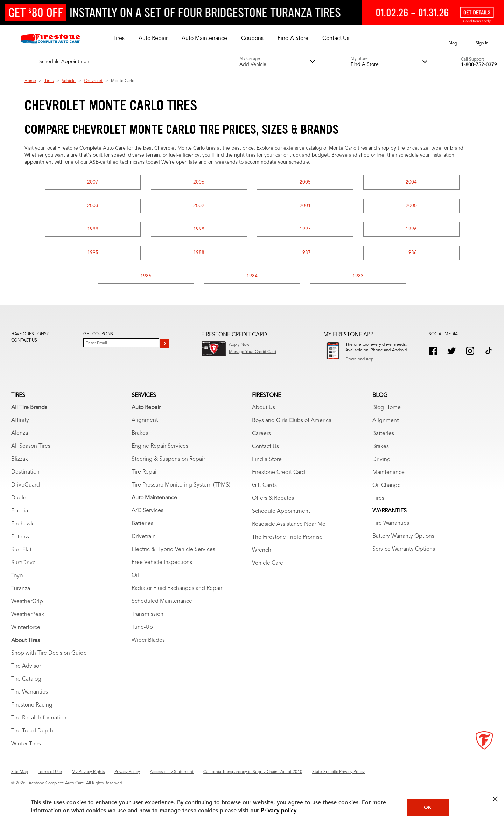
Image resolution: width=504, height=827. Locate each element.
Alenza (20, 433)
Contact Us (265, 447)
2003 (93, 206)
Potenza (21, 537)
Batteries (142, 524)
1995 (93, 253)
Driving (381, 460)
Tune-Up (142, 627)
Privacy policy (279, 811)
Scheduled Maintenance (162, 601)
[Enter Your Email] (121, 343)
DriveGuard (26, 485)
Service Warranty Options (404, 549)
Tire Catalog (26, 679)
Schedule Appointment (281, 511)
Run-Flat (21, 550)
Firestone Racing (32, 705)
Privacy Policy (127, 772)
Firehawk (22, 524)
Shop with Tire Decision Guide (49, 653)
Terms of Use (50, 772)
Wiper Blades (148, 640)
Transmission (148, 614)
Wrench (262, 550)
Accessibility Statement (172, 772)
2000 (411, 206)
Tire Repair (145, 472)
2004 (411, 182)
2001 (305, 206)
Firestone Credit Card (279, 473)
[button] (119, 39)
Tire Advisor (26, 666)
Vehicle (69, 81)
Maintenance (388, 473)
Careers (261, 434)
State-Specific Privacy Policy (338, 772)
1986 (411, 253)
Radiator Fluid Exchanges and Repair (177, 588)
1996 (411, 229)
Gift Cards (264, 485)
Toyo (17, 576)
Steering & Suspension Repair (168, 459)
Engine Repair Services (160, 446)
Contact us (24, 340)
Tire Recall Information (39, 718)
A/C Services (148, 511)
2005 (305, 182)
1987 (305, 253)
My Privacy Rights (88, 772)
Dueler (20, 498)
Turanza (21, 589)
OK (428, 808)
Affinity (20, 420)
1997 (305, 229)
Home (30, 81)
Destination (25, 472)
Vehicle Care (268, 563)
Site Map (20, 772)
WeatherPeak (28, 615)
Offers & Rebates (273, 498)
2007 (93, 182)
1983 (358, 276)
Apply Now (239, 345)
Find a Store (267, 460)
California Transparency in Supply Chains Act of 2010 (253, 772)
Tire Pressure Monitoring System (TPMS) (181, 485)
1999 (93, 229)
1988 (199, 253)
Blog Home (387, 408)
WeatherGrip (27, 602)
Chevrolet (93, 81)
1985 (146, 276)
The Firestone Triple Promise (287, 537)
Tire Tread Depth (32, 731)
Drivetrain (144, 537)
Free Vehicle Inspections (162, 563)
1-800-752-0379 (479, 65)
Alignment (145, 420)
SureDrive (23, 563)
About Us (264, 408)
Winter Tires (26, 744)
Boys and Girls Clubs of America (292, 421)
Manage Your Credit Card (253, 352)
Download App (359, 359)
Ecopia (20, 511)
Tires (49, 81)
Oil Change (387, 485)
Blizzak (20, 459)
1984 (252, 276)
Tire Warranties (30, 692)
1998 (199, 229)
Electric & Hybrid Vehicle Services (173, 550)
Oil (135, 576)
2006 (199, 182)
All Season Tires (31, 446)
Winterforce (26, 628)
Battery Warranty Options (403, 536)
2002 (199, 206)
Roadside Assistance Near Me (289, 524)
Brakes (140, 433)
